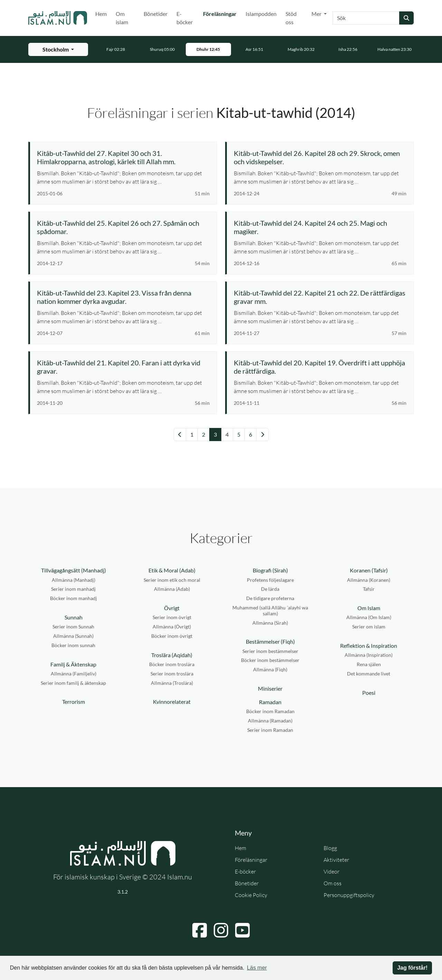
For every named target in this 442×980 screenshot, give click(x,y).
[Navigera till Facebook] (200, 930)
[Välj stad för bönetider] (58, 49)
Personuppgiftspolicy (349, 895)
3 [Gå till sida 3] (215, 434)
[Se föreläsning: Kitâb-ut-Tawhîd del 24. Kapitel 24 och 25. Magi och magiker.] (320, 227)
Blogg (330, 848)
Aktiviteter (336, 860)
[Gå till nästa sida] (262, 435)
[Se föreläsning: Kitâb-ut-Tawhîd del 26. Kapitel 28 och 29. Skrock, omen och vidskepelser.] (320, 157)
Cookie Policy (251, 895)
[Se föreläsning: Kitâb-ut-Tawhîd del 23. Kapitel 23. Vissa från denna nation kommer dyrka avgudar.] (123, 297)
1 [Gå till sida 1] (192, 434)
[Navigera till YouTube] (242, 930)
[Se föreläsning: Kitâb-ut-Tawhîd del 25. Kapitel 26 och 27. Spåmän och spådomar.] (123, 227)
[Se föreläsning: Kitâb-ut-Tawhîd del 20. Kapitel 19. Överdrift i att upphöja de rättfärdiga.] (320, 367)
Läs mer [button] (257, 968)
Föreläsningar (221, 13)
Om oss (333, 883)
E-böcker (185, 18)
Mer (317, 14)
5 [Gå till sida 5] (239, 434)
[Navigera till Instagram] (221, 930)
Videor (331, 871)
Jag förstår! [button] (412, 968)
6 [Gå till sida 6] (251, 434)
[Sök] (366, 18)
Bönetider (156, 14)
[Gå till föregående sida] (180, 435)
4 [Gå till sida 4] (227, 434)
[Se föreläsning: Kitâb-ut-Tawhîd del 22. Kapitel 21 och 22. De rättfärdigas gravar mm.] (320, 297)
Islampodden (261, 14)
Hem (101, 14)
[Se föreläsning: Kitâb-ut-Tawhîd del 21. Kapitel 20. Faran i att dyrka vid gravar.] (123, 367)
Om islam (122, 18)
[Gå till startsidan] (58, 18)
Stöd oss (291, 18)
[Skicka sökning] (406, 18)
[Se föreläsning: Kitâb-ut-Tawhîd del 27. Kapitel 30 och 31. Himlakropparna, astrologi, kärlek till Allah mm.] (123, 157)
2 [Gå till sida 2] (204, 434)
